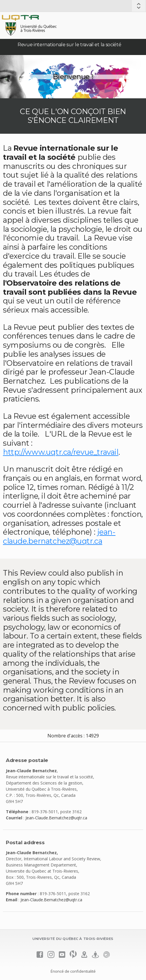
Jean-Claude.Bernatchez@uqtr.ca (56, 818)
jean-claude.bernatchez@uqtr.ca (59, 536)
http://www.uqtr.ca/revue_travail (61, 452)
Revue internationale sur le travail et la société (69, 45)
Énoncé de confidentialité (73, 971)
